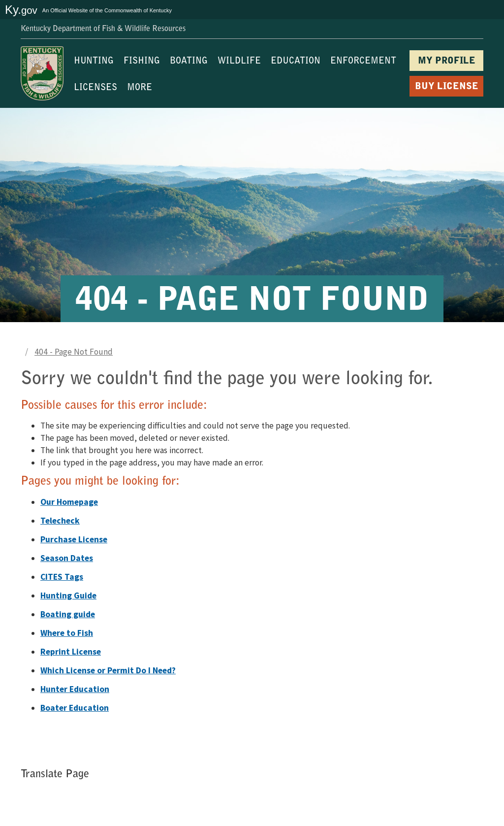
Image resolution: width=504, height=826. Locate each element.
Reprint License (71, 652)
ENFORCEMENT (363, 62)
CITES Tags (62, 577)
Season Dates (67, 558)
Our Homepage (69, 502)
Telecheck (60, 521)
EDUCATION (296, 62)
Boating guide (68, 614)
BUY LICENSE (447, 87)
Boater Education (75, 708)
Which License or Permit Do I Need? (108, 670)
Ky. (21, 10)
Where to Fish (67, 633)
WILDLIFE (239, 62)
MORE (140, 88)
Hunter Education (75, 689)
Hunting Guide (68, 595)
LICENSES (95, 88)
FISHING (142, 62)
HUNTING (94, 62)
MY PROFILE (447, 61)
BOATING (189, 62)
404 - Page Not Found (74, 352)
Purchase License (74, 539)
